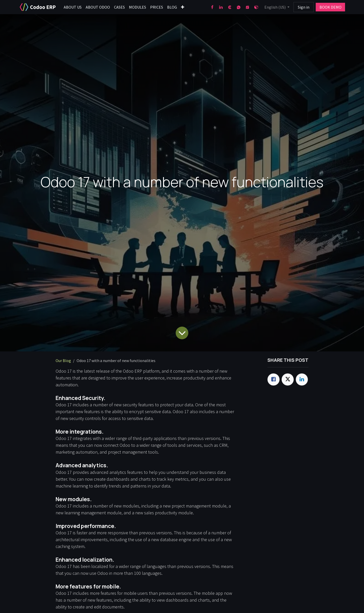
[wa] (239, 7)
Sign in (304, 7)
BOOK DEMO (331, 7)
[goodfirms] (247, 7)
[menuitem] (73, 7)
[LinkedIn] (221, 7)
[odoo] (256, 7)
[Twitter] (288, 379)
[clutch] (230, 7)
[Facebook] (212, 7)
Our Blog (63, 361)
